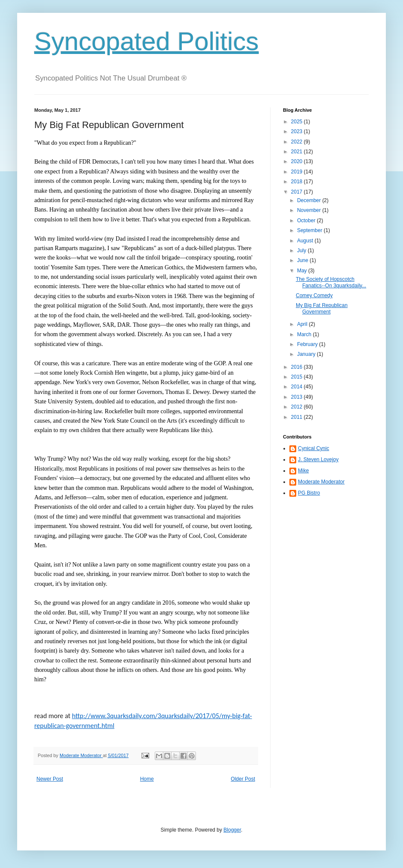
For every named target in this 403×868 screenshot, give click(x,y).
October (307, 221)
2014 (298, 387)
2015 (298, 377)
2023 (298, 131)
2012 (298, 407)
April (303, 324)
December (310, 200)
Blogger (232, 830)
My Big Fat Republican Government (322, 308)
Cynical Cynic (314, 448)
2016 (298, 367)
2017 (298, 192)
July (302, 251)
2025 (298, 122)
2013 (298, 397)
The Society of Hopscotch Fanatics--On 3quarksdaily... (331, 282)
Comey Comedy (314, 295)
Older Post (243, 779)
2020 (298, 161)
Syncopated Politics (147, 41)
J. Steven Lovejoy (318, 459)
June (303, 260)
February (308, 344)
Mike (303, 471)
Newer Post (50, 779)
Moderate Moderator (321, 482)
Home (147, 779)
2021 (298, 152)
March (305, 334)
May (303, 271)
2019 (298, 172)
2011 (298, 417)
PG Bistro (309, 493)
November (310, 210)
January (307, 354)
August (306, 241)
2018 (298, 182)
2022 (298, 142)
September (310, 230)
